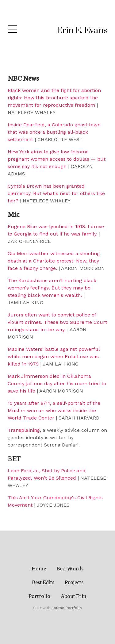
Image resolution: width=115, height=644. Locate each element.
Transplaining (24, 430)
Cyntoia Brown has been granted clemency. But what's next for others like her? (56, 193)
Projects (74, 582)
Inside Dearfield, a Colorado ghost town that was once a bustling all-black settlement (54, 132)
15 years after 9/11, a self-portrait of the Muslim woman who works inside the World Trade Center (54, 410)
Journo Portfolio (67, 608)
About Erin (74, 596)
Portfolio (39, 596)
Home (39, 568)
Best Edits (43, 582)
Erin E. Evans (82, 31)
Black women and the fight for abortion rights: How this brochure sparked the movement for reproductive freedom (54, 98)
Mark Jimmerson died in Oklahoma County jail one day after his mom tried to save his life (57, 383)
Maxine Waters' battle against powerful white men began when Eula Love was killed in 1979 (54, 356)
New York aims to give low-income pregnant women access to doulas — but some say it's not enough (57, 159)
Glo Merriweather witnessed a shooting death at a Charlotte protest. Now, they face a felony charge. (54, 261)
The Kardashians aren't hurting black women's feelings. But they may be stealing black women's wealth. (52, 288)
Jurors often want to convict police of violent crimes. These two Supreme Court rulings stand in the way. (57, 322)
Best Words (70, 568)
